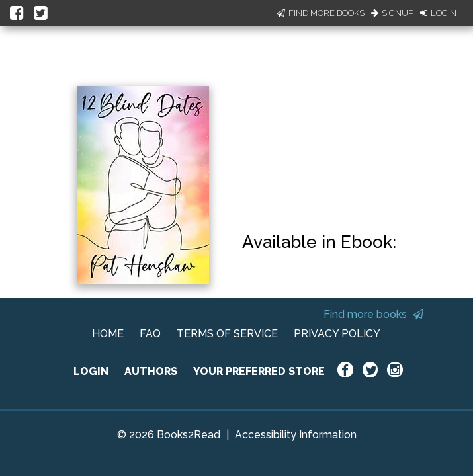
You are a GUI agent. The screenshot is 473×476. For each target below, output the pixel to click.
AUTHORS (151, 371)
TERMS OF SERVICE (227, 334)
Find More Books (321, 13)
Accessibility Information (296, 435)
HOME (108, 334)
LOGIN (91, 371)
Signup (392, 13)
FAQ (150, 334)
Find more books (373, 314)
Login (438, 13)
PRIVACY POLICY (337, 334)
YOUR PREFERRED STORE (259, 371)
